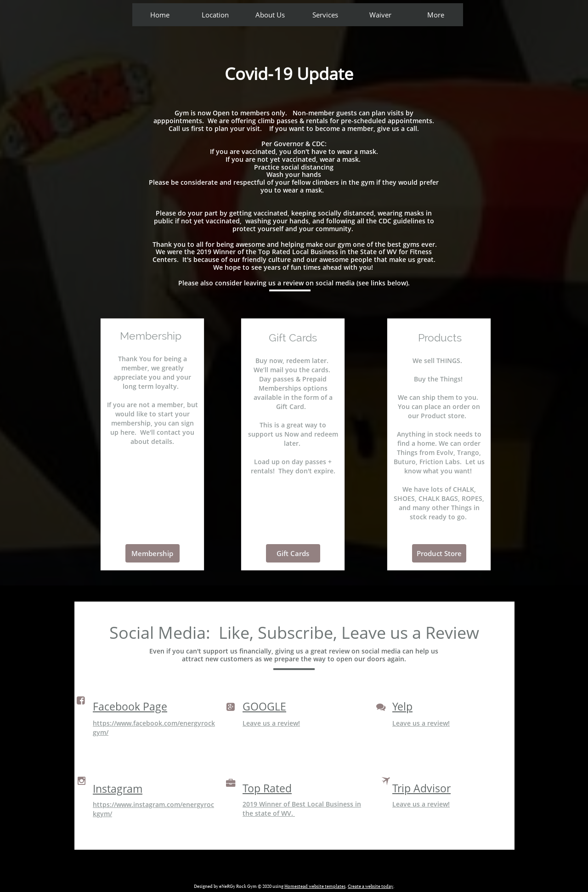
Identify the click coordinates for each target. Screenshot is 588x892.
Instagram (118, 789)
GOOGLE (264, 706)
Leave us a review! (271, 723)
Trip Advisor (421, 788)
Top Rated (267, 788)
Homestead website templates (315, 886)
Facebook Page (130, 706)
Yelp (402, 706)
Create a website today (370, 886)
